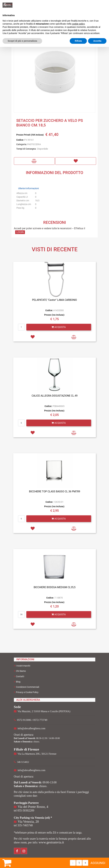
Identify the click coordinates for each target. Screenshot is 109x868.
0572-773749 (40, 720)
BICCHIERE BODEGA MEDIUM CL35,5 (55, 587)
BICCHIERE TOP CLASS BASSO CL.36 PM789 (55, 491)
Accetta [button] (97, 41)
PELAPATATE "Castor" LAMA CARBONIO (54, 300)
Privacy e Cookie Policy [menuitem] (26, 692)
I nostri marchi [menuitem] (22, 666)
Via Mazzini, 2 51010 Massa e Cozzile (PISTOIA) (44, 711)
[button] (55, 72)
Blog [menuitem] (17, 682)
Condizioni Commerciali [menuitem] (26, 687)
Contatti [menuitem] (19, 676)
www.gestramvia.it (51, 842)
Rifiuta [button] (78, 41)
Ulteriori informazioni (28, 188)
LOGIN (20, 232)
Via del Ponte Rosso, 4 (33, 807)
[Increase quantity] (85, 863)
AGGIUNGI (98, 863)
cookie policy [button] (78, 24)
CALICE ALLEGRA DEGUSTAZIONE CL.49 (55, 396)
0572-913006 (24, 720)
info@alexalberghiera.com (31, 728)
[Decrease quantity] (73, 863)
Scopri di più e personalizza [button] (22, 41)
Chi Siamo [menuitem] (20, 671)
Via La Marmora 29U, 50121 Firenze (37, 754)
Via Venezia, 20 (28, 822)
